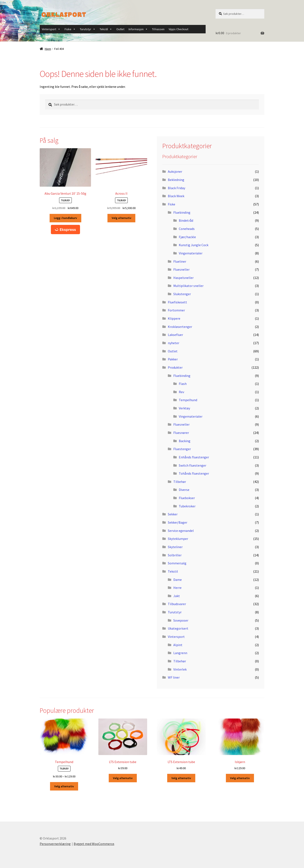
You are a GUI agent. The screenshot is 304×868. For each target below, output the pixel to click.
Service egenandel (181, 531)
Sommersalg (177, 563)
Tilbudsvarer (177, 604)
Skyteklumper (178, 539)
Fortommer (176, 310)
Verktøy (184, 408)
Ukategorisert (178, 628)
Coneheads (187, 229)
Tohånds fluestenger (194, 473)
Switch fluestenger (193, 465)
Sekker (173, 514)
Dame (178, 580)
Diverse (184, 490)
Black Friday (176, 188)
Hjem (48, 49)
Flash (183, 384)
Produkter (175, 367)
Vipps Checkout (178, 29)
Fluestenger (182, 449)
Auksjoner (175, 171)
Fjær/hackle (187, 237)
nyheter (174, 343)
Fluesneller (181, 269)
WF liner (174, 677)
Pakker (173, 359)
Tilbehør (180, 482)
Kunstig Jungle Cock (194, 245)
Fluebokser (187, 498)
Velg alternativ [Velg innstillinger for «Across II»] (121, 218)
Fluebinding (182, 212)
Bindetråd (186, 220)
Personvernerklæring (55, 844)
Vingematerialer (191, 253)
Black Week (176, 196)
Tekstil (106, 29)
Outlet (120, 29)
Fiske (70, 29)
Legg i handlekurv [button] (65, 218)
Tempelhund (188, 400)
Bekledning (176, 180)
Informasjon (138, 29)
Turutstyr (88, 29)
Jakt (177, 596)
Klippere (174, 318)
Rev (181, 392)
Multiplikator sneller (188, 286)
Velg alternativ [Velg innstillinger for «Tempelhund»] (64, 786)
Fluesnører (181, 433)
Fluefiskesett (177, 302)
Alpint (178, 645)
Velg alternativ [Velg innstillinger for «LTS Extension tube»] (123, 778)
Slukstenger (182, 294)
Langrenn (180, 653)
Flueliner (180, 261)
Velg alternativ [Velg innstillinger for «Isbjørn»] (240, 778)
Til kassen (158, 29)
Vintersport (51, 29)
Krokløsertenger (180, 327)
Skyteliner (175, 547)
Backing (185, 441)
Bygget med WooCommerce (94, 844)
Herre (177, 588)
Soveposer (181, 620)
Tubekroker (187, 506)
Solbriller (175, 555)
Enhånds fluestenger (194, 457)
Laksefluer (175, 335)
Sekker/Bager (178, 522)
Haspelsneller (183, 278)
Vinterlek (180, 669)
